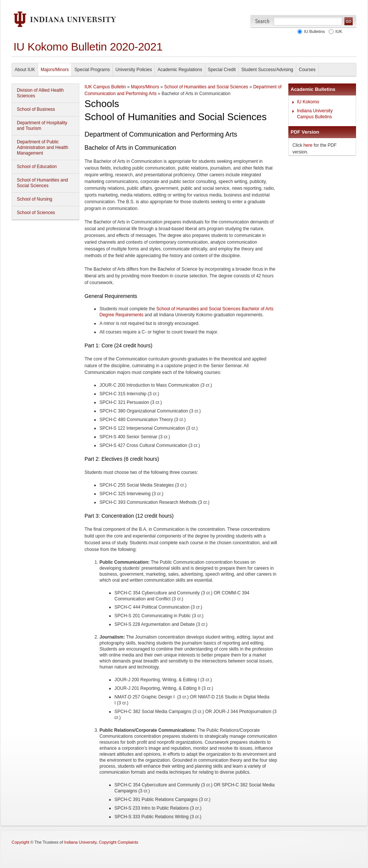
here (308, 145)
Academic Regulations (180, 70)
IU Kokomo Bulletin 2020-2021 (88, 47)
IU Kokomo (308, 102)
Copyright (20, 842)
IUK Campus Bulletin (105, 87)
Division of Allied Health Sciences (40, 93)
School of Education (37, 167)
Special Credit (222, 70)
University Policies (134, 70)
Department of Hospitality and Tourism (42, 126)
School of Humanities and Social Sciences (42, 183)
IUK (338, 31)
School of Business (36, 109)
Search (262, 21)
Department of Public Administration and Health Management (42, 147)
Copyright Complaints (118, 842)
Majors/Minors (55, 70)
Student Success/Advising (267, 70)
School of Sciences (36, 213)
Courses (307, 70)
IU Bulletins (313, 31)
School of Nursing (35, 199)
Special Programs (92, 70)
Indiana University (81, 842)
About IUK (25, 70)
